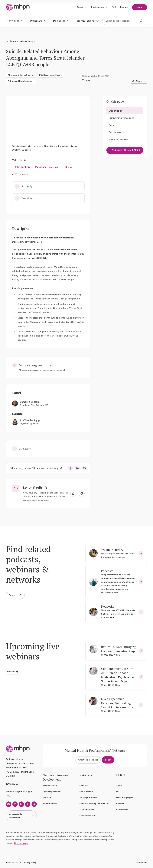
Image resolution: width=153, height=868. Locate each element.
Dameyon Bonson (29, 402)
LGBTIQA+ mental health (51, 75)
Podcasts (107, 571)
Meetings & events (88, 798)
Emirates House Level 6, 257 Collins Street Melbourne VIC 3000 (20, 763)
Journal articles (50, 804)
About (80, 7)
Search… (15, 595)
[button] (15, 21)
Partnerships (122, 810)
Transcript (24, 186)
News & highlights (125, 798)
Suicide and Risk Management (22, 81)
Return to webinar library (22, 41)
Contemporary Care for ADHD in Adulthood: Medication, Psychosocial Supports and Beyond (118, 675)
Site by (142, 863)
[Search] (141, 21)
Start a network (87, 810)
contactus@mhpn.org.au (20, 792)
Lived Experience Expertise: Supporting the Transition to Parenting (119, 703)
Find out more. (21, 843)
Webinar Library (112, 550)
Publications (98, 7)
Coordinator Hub (87, 816)
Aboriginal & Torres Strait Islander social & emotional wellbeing (22, 75)
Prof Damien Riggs (30, 420)
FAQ (114, 7)
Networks (108, 606)
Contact (124, 7)
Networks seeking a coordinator (94, 804)
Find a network (86, 792)
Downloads (24, 198)
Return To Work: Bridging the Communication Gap (118, 649)
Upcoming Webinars (52, 792)
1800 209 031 (13, 784)
